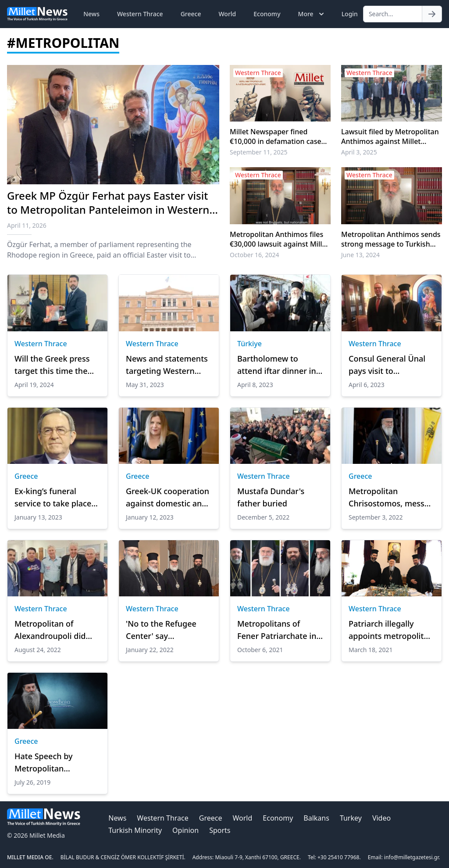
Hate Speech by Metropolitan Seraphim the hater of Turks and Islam (56, 763)
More (312, 14)
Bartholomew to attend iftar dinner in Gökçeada (277, 365)
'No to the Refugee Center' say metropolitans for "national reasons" (161, 630)
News (91, 14)
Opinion (185, 830)
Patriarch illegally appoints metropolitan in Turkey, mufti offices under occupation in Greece (391, 630)
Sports (220, 830)
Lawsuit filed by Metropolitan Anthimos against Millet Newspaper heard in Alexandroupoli (390, 136)
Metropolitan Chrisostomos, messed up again (391, 498)
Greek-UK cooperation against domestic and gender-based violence (169, 498)
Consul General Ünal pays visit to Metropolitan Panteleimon (387, 365)
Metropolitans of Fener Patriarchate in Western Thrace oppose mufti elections (277, 630)
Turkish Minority (135, 830)
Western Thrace (140, 14)
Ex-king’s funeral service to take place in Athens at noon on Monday (54, 498)
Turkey (351, 818)
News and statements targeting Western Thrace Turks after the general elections (167, 365)
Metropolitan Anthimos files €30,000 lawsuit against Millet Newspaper (279, 239)
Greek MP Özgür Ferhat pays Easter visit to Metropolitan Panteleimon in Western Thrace (108, 210)
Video (381, 818)
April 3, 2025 (359, 152)
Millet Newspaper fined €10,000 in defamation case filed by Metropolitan (276, 136)
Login (350, 14)
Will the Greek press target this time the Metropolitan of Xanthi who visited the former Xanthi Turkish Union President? (57, 365)
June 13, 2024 (360, 255)
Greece (191, 14)
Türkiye (249, 344)
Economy (267, 14)
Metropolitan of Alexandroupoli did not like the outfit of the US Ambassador (52, 630)
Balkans (316, 818)
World (227, 14)
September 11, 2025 (259, 152)
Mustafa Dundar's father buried (271, 497)
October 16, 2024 (255, 255)
